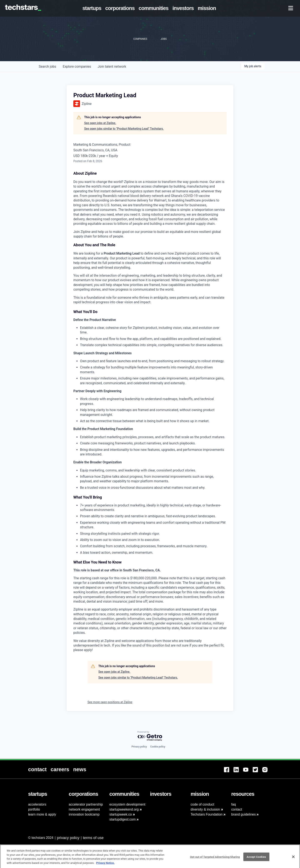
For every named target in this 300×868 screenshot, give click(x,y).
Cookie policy (158, 747)
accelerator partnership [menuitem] (86, 804)
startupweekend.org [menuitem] (124, 809)
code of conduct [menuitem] (202, 804)
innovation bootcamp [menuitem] (84, 814)
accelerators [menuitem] (37, 804)
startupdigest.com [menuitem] (122, 819)
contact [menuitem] (237, 809)
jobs (47, 67)
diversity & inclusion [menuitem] (205, 809)
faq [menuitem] (234, 804)
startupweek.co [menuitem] (121, 814)
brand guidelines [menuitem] (243, 814)
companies (77, 67)
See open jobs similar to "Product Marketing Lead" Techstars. (124, 129)
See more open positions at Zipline (110, 702)
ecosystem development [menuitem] (127, 804)
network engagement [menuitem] (84, 809)
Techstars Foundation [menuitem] (207, 814)
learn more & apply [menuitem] (42, 814)
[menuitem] (93, 8)
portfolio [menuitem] (34, 809)
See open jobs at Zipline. (100, 123)
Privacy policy (139, 747)
